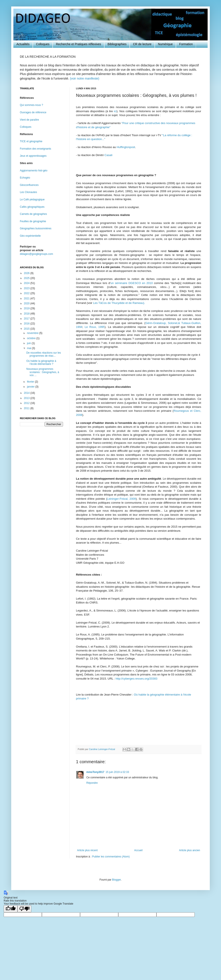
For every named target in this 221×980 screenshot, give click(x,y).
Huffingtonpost (126, 147)
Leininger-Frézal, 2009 (122, 499)
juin (29, 343)
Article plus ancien (190, 850)
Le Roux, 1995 (95, 327)
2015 (27, 329)
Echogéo (25, 178)
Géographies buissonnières (36, 228)
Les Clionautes (28, 192)
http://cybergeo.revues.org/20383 (137, 679)
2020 (27, 303)
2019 (27, 308)
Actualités (23, 44)
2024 (27, 283)
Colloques (43, 44)
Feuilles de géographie (33, 221)
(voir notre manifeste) (85, 78)
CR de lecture (142, 44)
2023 (27, 288)
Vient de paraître (29, 120)
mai (29, 348)
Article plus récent (87, 850)
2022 (27, 293)
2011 (27, 408)
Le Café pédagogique (32, 200)
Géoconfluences (29, 185)
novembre (33, 333)
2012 (27, 403)
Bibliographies (117, 44)
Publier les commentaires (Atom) (111, 857)
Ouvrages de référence (33, 112)
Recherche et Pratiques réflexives (78, 44)
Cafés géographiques (32, 207)
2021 (27, 298)
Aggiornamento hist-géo (34, 171)
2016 (27, 324)
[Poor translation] (24, 909)
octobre (32, 338)
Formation (186, 44)
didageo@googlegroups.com (36, 254)
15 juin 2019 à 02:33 (117, 772)
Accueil (138, 850)
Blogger (116, 880)
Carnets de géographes (33, 214)
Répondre (92, 783)
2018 (27, 314)
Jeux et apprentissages (33, 156)
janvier (31, 387)
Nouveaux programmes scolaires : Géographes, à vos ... (43, 372)
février (31, 382)
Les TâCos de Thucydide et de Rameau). (118, 303)
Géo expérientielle (30, 236)
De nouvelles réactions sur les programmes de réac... (44, 354)
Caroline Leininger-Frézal (102, 749)
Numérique (165, 44)
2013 (27, 398)
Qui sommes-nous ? (31, 105)
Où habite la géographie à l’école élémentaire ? (41, 362)
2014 (27, 393)
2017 (27, 319)
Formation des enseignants (36, 149)
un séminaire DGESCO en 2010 (132, 283)
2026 (27, 273)
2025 (27, 278)
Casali (108, 155)
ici (115, 111)
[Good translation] (11, 909)
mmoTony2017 (95, 772)
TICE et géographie (31, 141)
